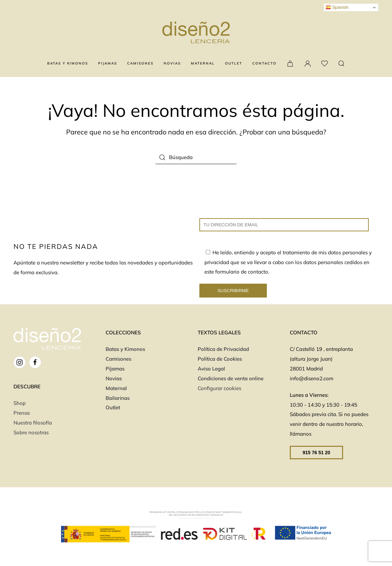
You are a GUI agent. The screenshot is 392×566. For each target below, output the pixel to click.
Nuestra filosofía (33, 423)
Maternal (116, 388)
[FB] (35, 362)
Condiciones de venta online (231, 378)
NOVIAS (172, 63)
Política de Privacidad (223, 349)
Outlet (113, 407)
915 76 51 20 (316, 453)
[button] (341, 63)
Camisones (118, 359)
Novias (114, 378)
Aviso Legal (211, 369)
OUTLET (234, 63)
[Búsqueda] (196, 157)
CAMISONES (140, 63)
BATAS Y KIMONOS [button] (68, 63)
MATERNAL (203, 63)
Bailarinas (118, 398)
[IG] (20, 362)
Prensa (22, 413)
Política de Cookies (220, 359)
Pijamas (115, 369)
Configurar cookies (219, 388)
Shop (20, 403)
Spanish (337, 7)
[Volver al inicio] (196, 32)
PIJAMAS (108, 63)
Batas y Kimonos (125, 349)
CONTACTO (264, 63)
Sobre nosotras (31, 432)
